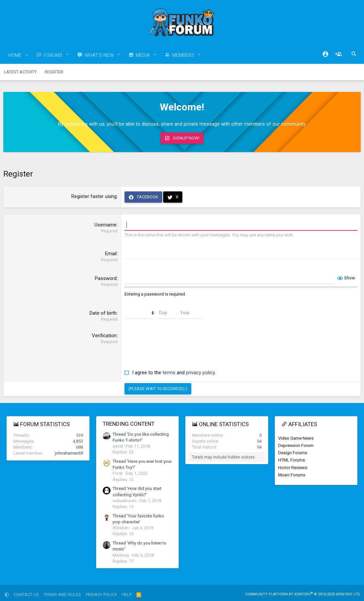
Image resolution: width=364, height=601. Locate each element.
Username (106, 225)
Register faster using (94, 196)
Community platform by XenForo (303, 594)
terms (169, 373)
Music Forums (292, 475)
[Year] (190, 313)
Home (15, 55)
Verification (104, 336)
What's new (99, 55)
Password (106, 278)
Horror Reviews (293, 468)
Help (127, 595)
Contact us (26, 595)
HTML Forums (291, 460)
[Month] (140, 313)
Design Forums (293, 453)
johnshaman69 (69, 453)
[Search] (354, 54)
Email (111, 254)
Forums (53, 55)
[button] (27, 55)
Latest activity (20, 72)
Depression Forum (296, 445)
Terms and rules (62, 595)
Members (183, 55)
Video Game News (296, 438)
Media (143, 55)
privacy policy (200, 373)
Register (54, 72)
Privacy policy (101, 595)
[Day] (167, 313)
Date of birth (103, 313)
